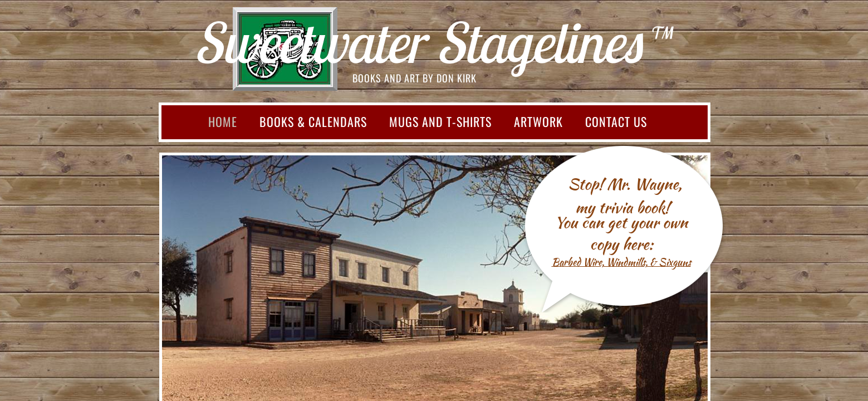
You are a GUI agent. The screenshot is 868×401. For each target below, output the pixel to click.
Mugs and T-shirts (440, 121)
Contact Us (616, 121)
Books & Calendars (313, 121)
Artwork (538, 121)
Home (223, 121)
